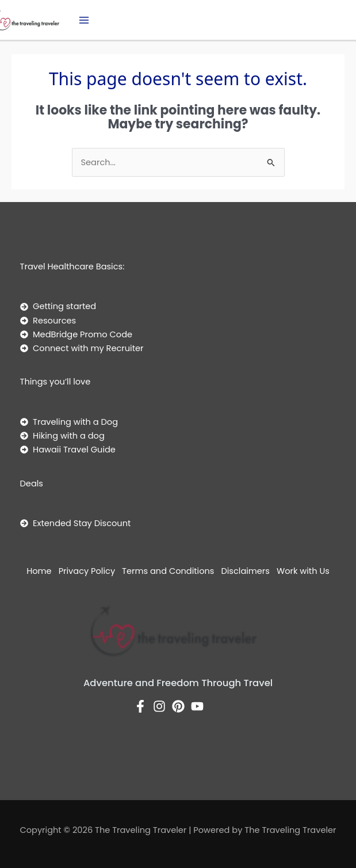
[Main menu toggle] (84, 20)
